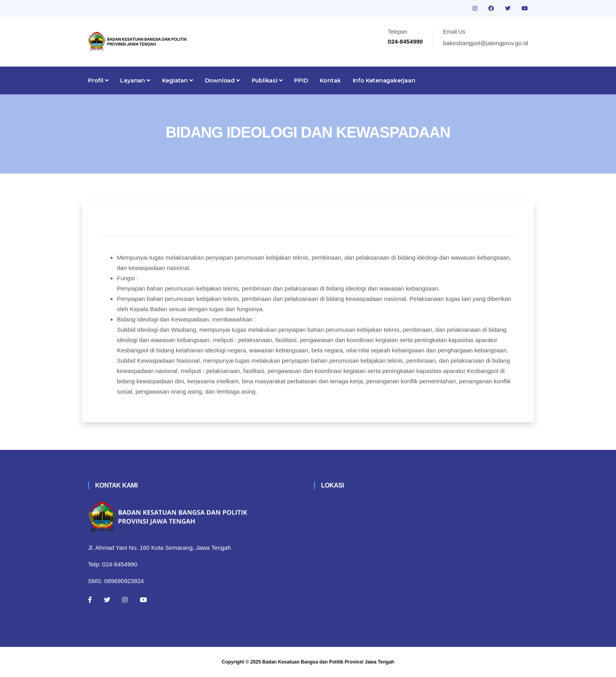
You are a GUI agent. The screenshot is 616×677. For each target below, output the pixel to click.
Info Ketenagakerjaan (384, 80)
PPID (301, 80)
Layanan (135, 80)
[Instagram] (125, 600)
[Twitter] (107, 600)
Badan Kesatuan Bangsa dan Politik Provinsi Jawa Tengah (328, 662)
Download (222, 80)
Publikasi (267, 80)
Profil (98, 80)
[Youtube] (143, 600)
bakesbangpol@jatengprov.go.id (486, 43)
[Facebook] (90, 600)
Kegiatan (178, 80)
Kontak (330, 80)
